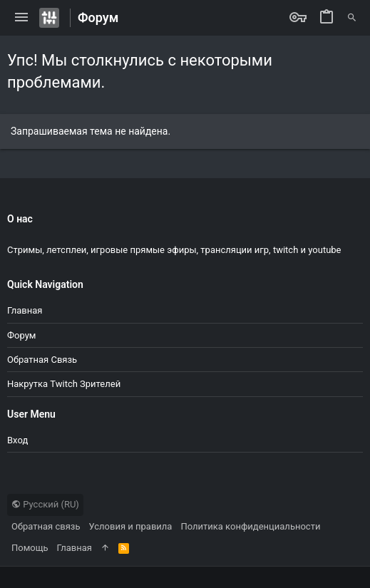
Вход (17, 440)
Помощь (30, 548)
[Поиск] (352, 18)
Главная (25, 310)
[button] (21, 18)
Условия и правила (131, 526)
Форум (21, 335)
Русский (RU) (45, 504)
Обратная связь (42, 360)
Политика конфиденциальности (250, 526)
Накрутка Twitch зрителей (64, 384)
